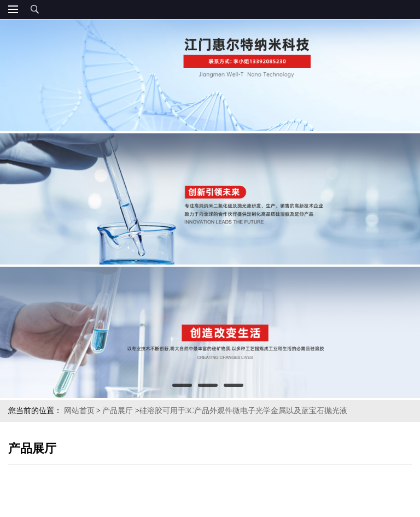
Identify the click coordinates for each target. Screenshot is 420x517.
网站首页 (79, 411)
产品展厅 (118, 411)
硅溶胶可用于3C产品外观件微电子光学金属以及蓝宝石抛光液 (243, 411)
